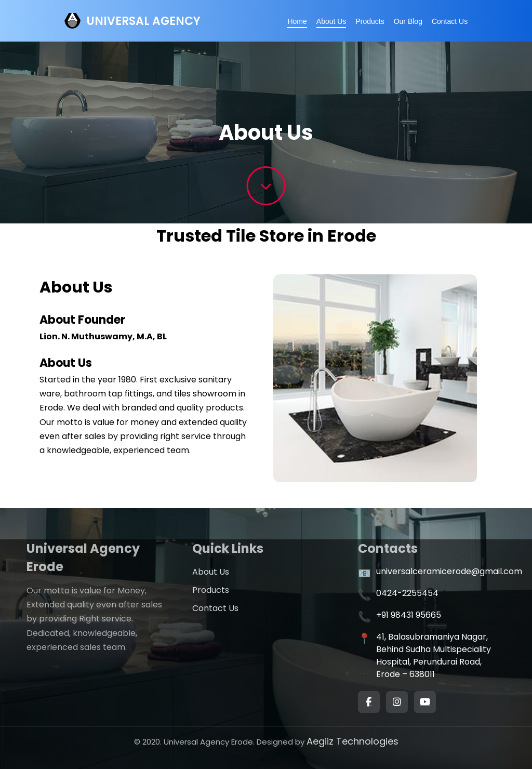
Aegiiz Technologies (353, 741)
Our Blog (408, 21)
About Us (331, 21)
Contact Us (450, 21)
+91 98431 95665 (409, 615)
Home (297, 21)
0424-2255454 (407, 593)
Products (370, 21)
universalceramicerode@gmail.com (449, 571)
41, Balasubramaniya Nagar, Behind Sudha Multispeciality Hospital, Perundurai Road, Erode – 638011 (434, 655)
